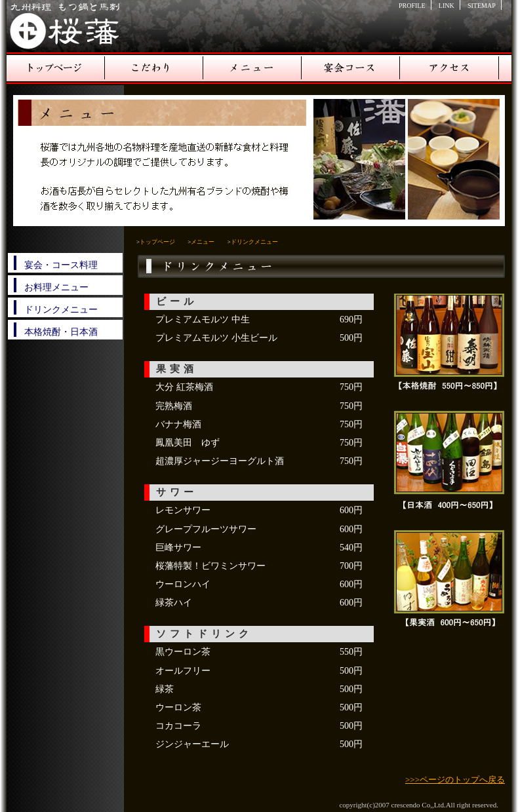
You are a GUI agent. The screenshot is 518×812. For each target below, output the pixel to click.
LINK (447, 6)
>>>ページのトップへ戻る (455, 780)
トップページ (56, 69)
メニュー (252, 69)
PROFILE (412, 6)
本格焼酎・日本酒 (61, 332)
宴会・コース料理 (61, 265)
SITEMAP (482, 6)
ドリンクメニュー (61, 310)
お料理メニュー (56, 287)
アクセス (449, 69)
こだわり (154, 69)
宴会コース (351, 69)
